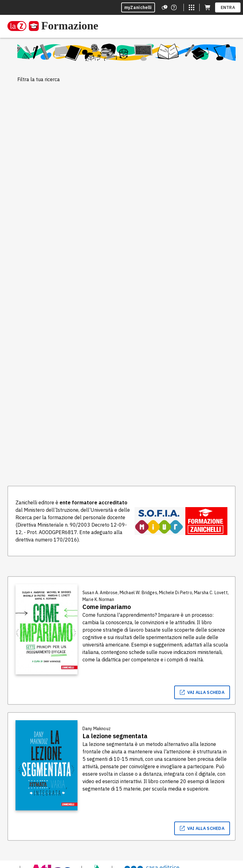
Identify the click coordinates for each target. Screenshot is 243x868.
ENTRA (228, 7)
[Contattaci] (174, 7)
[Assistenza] (165, 7)
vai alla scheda (202, 692)
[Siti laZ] (192, 7)
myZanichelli (138, 7)
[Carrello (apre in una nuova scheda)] (207, 7)
